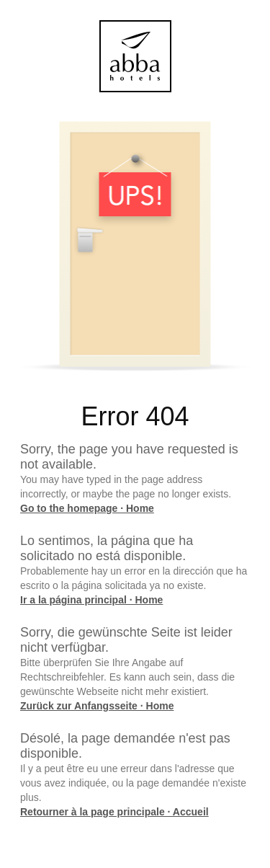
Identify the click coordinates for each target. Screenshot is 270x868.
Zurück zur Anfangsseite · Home (97, 706)
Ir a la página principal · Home (91, 600)
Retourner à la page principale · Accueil (114, 812)
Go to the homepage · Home (87, 508)
